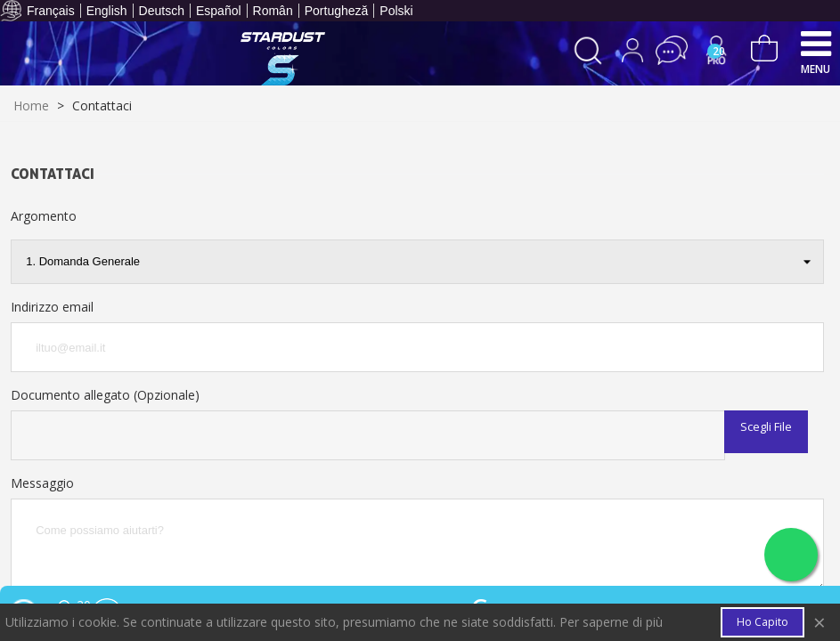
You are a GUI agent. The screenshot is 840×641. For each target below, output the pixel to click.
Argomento (44, 216)
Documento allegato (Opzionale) (105, 395)
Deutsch (162, 11)
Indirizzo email (52, 307)
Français (51, 11)
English (107, 11)
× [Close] (820, 623)
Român (273, 11)
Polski (396, 11)
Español (219, 11)
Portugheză (337, 11)
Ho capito (763, 622)
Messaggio (42, 483)
